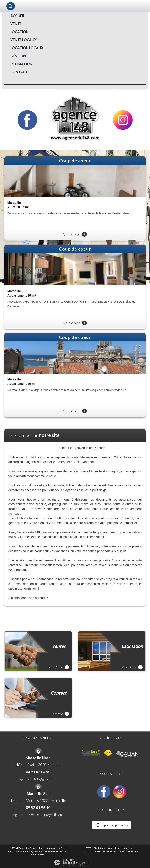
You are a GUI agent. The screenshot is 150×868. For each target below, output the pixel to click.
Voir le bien (75, 234)
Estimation (21, 64)
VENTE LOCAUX (23, 40)
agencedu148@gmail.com (38, 779)
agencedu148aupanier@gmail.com (38, 815)
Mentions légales (29, 851)
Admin (64, 851)
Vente (16, 24)
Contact (19, 72)
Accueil (18, 16)
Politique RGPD (38, 854)
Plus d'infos (59, 667)
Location (19, 32)
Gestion (18, 56)
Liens (57, 851)
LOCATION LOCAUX (27, 48)
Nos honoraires (46, 851)
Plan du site (14, 851)
